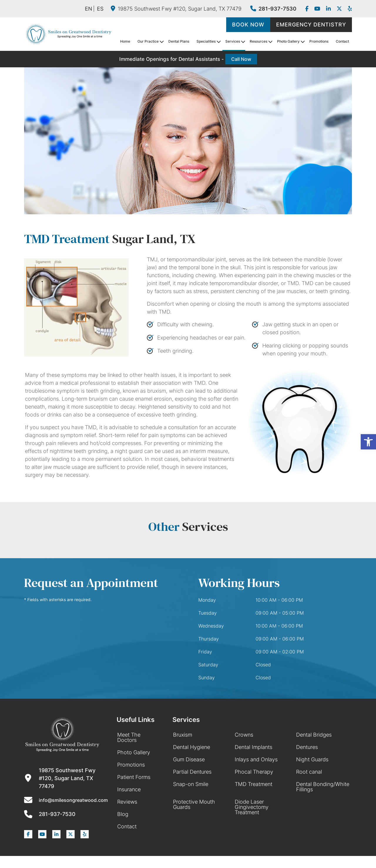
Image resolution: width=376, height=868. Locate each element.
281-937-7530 (273, 9)
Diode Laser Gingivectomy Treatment (252, 807)
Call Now (241, 59)
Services (233, 41)
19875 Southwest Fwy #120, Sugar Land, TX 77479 (176, 9)
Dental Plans (179, 41)
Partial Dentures (192, 772)
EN (89, 9)
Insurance (129, 789)
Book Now (248, 25)
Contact (342, 41)
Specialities (206, 41)
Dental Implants (254, 747)
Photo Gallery (288, 41)
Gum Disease (189, 759)
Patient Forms (134, 777)
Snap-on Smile (191, 784)
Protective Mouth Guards (194, 804)
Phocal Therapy (254, 772)
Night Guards (312, 759)
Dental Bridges (314, 735)
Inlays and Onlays (256, 759)
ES (100, 9)
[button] (368, 442)
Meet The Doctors (129, 737)
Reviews (127, 802)
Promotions (319, 41)
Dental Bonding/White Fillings (323, 787)
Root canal (309, 772)
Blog (123, 814)
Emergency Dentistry (311, 25)
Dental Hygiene (192, 747)
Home (125, 41)
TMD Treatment (254, 784)
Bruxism (183, 735)
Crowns (244, 735)
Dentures (307, 747)
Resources (258, 41)
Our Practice (148, 41)
